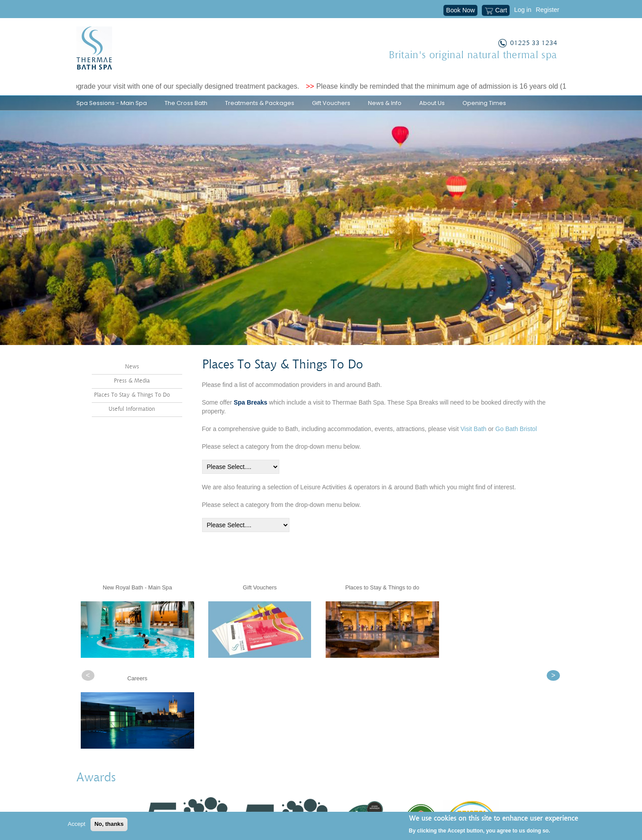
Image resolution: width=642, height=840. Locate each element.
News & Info (385, 103)
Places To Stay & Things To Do (132, 418)
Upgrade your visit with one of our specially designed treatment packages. (189, 86)
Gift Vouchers (331, 103)
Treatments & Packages (260, 103)
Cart (496, 11)
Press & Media (132, 403)
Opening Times (484, 103)
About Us (432, 103)
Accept (77, 824)
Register (547, 10)
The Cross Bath (186, 103)
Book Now (460, 10)
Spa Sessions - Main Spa (112, 103)
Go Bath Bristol (516, 451)
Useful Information (132, 431)
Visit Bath (473, 451)
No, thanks (109, 824)
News (132, 389)
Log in (523, 10)
